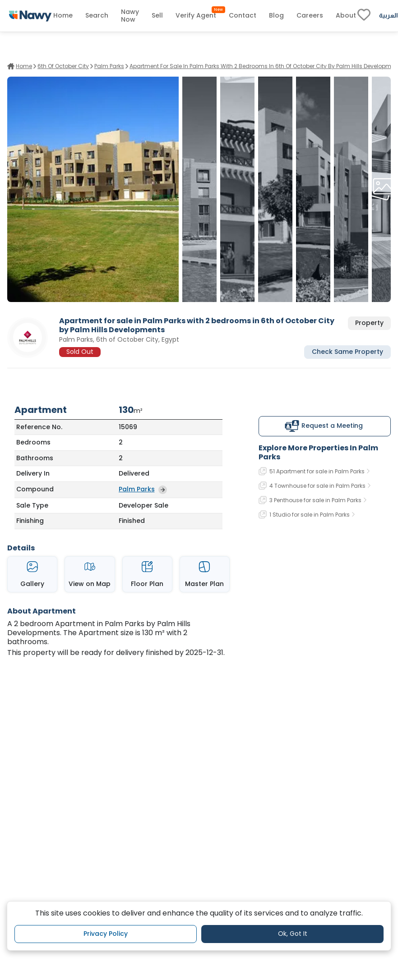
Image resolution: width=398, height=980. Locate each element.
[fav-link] (364, 16)
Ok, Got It (293, 934)
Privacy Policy (106, 934)
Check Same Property (347, 352)
